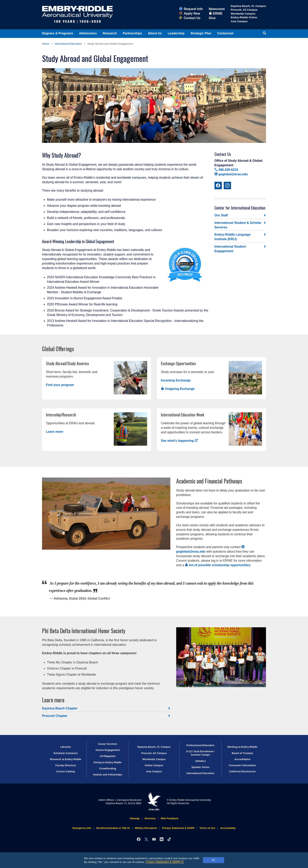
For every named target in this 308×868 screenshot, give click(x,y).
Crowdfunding (108, 768)
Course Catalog (66, 771)
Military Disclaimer (146, 828)
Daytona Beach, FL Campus (248, 6)
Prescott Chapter (55, 716)
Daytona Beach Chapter (60, 708)
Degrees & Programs (58, 33)
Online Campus (154, 765)
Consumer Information (242, 765)
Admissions (88, 33)
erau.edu (154, 801)
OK (213, 860)
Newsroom (217, 9)
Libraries (66, 747)
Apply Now (190, 13)
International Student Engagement (230, 249)
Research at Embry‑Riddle (66, 759)
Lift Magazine (108, 756)
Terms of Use (207, 828)
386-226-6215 (226, 170)
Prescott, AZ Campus (244, 10)
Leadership (176, 33)
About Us (155, 33)
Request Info (191, 9)
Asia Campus (239, 21)
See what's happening (179, 441)
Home (46, 44)
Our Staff (221, 215)
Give (212, 18)
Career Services (108, 744)
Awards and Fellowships (108, 775)
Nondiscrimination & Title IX (113, 828)
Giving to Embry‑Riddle (108, 762)
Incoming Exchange (176, 380)
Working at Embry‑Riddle (242, 747)
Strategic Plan (201, 33)
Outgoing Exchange (178, 389)
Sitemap (135, 818)
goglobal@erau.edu (231, 174)
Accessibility (228, 828)
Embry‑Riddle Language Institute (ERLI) (233, 237)
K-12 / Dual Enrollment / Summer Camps (200, 753)
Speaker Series (200, 767)
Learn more (55, 432)
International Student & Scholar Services (238, 225)
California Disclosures (242, 771)
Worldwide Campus (243, 14)
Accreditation (242, 759)
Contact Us (190, 18)
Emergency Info (82, 828)
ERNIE (216, 13)
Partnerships (132, 33)
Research (110, 33)
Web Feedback (169, 818)
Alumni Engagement (108, 750)
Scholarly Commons (66, 753)
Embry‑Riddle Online (244, 17)
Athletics (200, 761)
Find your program (60, 385)
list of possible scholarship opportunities (218, 565)
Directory (150, 818)
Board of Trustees (242, 753)
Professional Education (200, 745)
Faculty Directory (66, 765)
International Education (68, 44)
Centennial (225, 33)
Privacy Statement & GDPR (165, 862)
